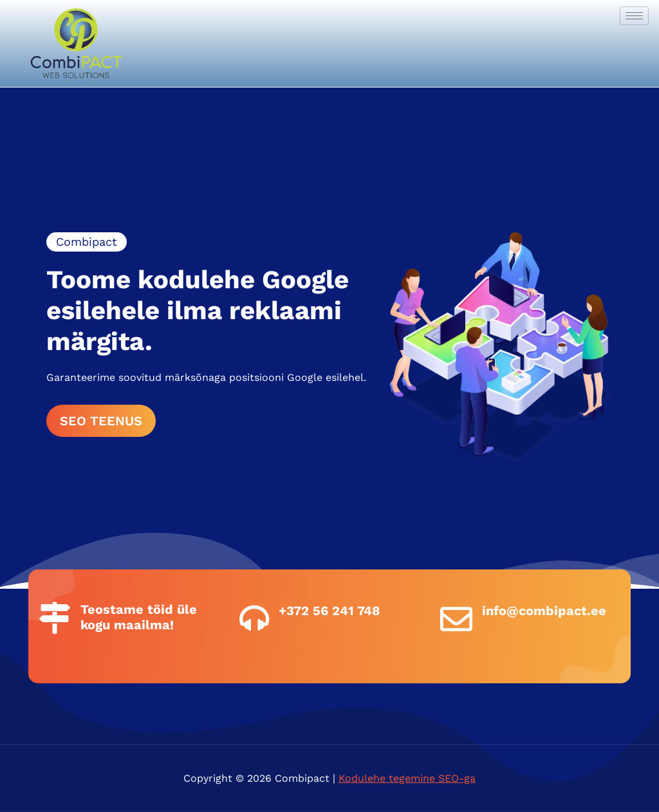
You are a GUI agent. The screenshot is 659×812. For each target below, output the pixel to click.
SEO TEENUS (101, 421)
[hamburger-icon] (634, 16)
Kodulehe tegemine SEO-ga (407, 778)
